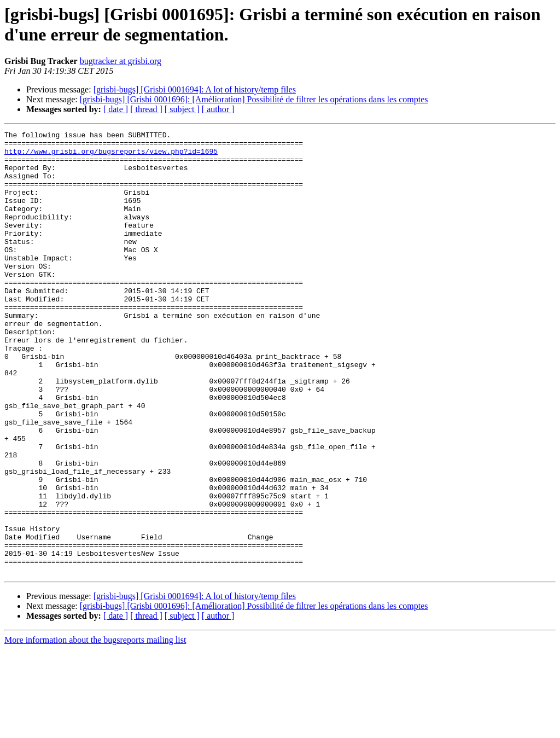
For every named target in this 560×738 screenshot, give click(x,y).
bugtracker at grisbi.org (121, 61)
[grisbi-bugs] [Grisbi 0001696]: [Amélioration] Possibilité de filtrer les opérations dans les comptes (254, 99)
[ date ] (116, 109)
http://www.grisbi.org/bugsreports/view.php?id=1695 (111, 156)
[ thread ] (146, 109)
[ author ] (218, 109)
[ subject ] (182, 109)
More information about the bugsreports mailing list (95, 728)
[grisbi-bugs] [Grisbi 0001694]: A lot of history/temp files (195, 89)
